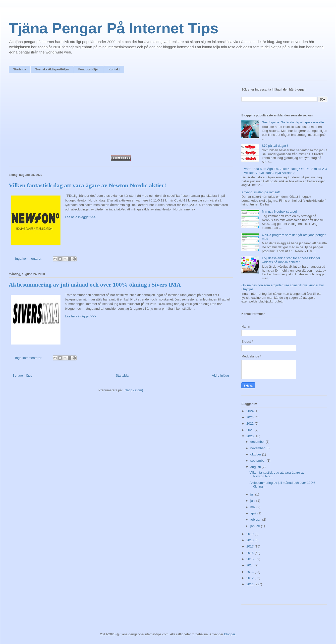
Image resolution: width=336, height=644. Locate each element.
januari (256, 526)
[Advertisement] (121, 115)
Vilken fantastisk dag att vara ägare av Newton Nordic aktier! (87, 185)
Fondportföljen (89, 69)
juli (253, 494)
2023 (251, 417)
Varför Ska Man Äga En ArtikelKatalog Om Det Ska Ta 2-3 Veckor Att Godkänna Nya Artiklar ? (285, 171)
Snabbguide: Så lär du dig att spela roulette (293, 122)
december (258, 442)
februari (256, 520)
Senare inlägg (22, 375)
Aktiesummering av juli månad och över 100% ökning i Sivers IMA (95, 285)
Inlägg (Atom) (133, 390)
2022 (251, 423)
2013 (251, 572)
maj (253, 507)
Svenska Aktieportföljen (52, 69)
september (258, 461)
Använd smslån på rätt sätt (261, 192)
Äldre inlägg (220, 375)
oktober (256, 454)
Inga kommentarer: (29, 259)
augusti (256, 467)
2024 (251, 411)
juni (253, 501)
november (258, 448)
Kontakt (114, 69)
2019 (251, 534)
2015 (251, 559)
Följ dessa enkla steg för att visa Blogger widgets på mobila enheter (291, 260)
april (254, 513)
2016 (251, 553)
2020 (251, 436)
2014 (251, 565)
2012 (251, 578)
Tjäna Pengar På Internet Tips (113, 28)
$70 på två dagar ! (275, 146)
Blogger (230, 634)
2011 (251, 584)
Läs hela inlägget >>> (81, 217)
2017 (251, 546)
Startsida (20, 69)
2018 (251, 540)
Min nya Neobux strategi (279, 212)
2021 (251, 430)
